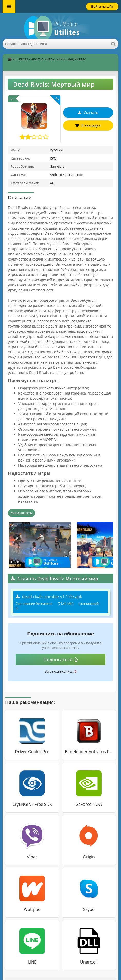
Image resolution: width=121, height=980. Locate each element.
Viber (32, 857)
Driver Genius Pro (32, 752)
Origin (89, 857)
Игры (51, 59)
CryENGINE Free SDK (32, 804)
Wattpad (32, 909)
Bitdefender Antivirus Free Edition (89, 752)
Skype (89, 909)
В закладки (88, 125)
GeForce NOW (89, 804)
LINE (32, 962)
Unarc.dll (89, 962)
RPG (62, 59)
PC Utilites (20, 59)
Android (37, 59)
